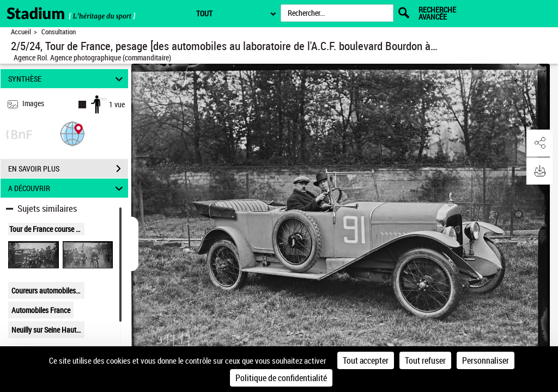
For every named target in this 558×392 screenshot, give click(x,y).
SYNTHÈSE (67, 79)
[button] (72, 133)
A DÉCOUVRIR (67, 188)
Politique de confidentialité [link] (281, 378)
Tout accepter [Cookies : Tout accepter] (366, 360)
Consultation (59, 32)
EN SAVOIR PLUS (68, 169)
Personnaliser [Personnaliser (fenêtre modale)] (486, 360)
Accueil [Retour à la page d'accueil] (21, 32)
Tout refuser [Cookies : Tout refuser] (425, 360)
